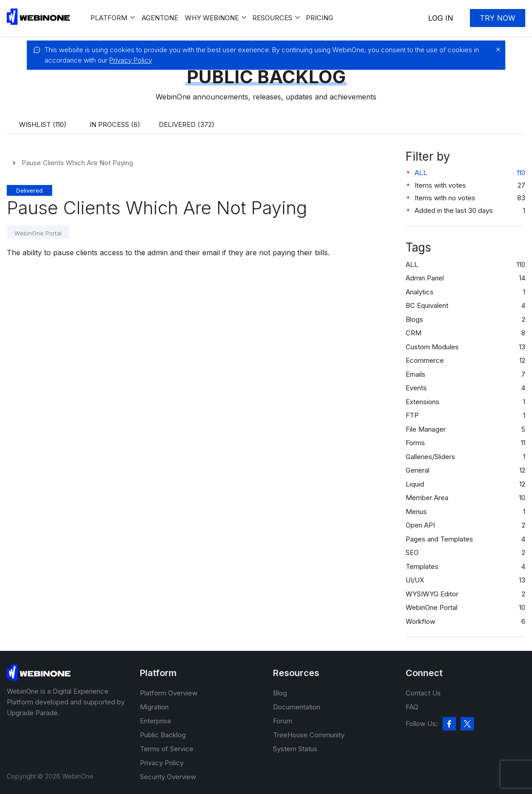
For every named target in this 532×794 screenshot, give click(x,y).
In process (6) (115, 124)
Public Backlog (163, 735)
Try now (498, 18)
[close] (496, 50)
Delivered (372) (187, 124)
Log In (441, 18)
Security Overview (168, 777)
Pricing (320, 18)
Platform (109, 18)
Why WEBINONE (212, 18)
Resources (272, 18)
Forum (283, 721)
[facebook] (449, 724)
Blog (280, 693)
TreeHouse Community (309, 735)
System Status (295, 749)
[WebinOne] (38, 22)
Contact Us (423, 693)
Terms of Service (167, 749)
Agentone (160, 18)
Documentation (297, 707)
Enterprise (156, 721)
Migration (154, 707)
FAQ (412, 707)
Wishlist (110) (43, 124)
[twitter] (467, 724)
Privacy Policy (131, 60)
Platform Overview (169, 693)
